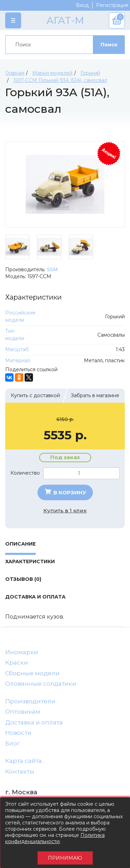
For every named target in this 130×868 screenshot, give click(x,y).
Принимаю (65, 858)
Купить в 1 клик (65, 510)
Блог (12, 743)
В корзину (65, 492)
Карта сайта (24, 761)
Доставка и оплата (34, 722)
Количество (25, 473)
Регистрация (112, 5)
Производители (30, 701)
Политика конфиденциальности (55, 838)
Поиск (109, 45)
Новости (18, 733)
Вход (82, 5)
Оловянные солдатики (41, 684)
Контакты (20, 771)
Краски (17, 663)
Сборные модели (32, 673)
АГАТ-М (65, 20)
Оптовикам (23, 712)
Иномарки (22, 652)
